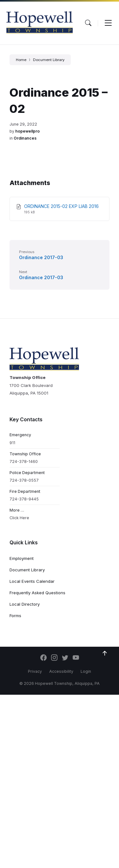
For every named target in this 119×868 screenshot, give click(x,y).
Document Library (49, 60)
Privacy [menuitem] (35, 671)
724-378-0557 (24, 480)
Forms (15, 616)
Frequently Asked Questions (37, 593)
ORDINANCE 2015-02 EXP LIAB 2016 (61, 206)
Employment (22, 558)
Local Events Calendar (32, 581)
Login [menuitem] (86, 671)
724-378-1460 (24, 462)
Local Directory (25, 604)
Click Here (19, 518)
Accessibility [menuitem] (61, 671)
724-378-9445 (24, 499)
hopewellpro (27, 131)
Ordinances (25, 138)
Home (21, 60)
